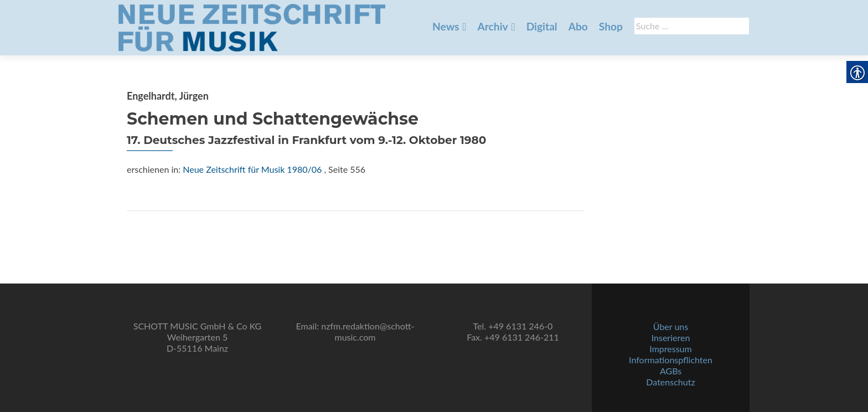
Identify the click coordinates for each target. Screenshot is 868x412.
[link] (252, 27)
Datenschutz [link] (670, 382)
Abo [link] (578, 26)
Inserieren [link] (671, 338)
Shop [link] (611, 26)
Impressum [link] (670, 349)
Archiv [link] (492, 26)
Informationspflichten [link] (671, 360)
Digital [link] (542, 26)
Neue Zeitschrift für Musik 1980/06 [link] (252, 169)
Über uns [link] (671, 326)
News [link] (446, 26)
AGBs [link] (671, 371)
